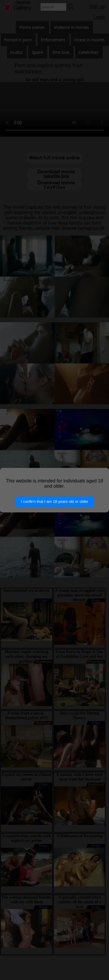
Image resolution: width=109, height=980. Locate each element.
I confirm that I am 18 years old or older (54, 501)
